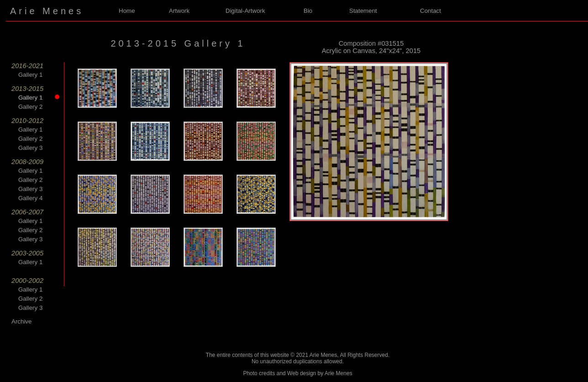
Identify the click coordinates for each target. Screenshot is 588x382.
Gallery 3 (30, 148)
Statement (363, 11)
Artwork (179, 11)
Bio (308, 11)
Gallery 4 (30, 198)
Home (127, 11)
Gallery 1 (30, 75)
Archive (21, 321)
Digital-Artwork (245, 11)
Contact (430, 11)
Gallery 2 (30, 107)
